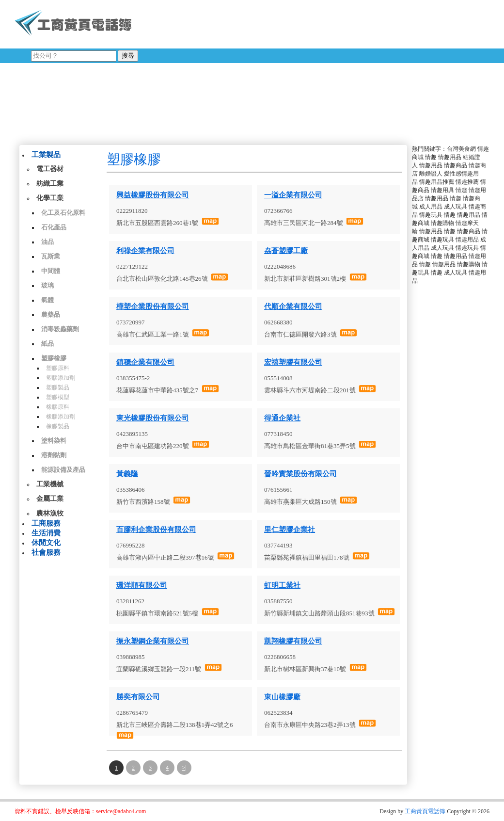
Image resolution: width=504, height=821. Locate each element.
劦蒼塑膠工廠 (286, 251)
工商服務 (46, 523)
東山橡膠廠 (282, 697)
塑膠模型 (58, 397)
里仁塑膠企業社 (290, 530)
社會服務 (46, 552)
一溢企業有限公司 (293, 195)
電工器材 (50, 169)
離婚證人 (431, 174)
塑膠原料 (58, 368)
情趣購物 (442, 223)
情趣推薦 (467, 182)
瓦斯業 (51, 256)
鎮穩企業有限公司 (145, 362)
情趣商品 (456, 165)
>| (184, 768)
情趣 (431, 157)
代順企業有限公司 (293, 306)
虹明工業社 (282, 585)
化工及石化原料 (63, 213)
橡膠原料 (58, 407)
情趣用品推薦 (437, 182)
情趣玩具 (431, 215)
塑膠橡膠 (54, 358)
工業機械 (50, 484)
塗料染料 (54, 441)
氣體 (47, 300)
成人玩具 (456, 207)
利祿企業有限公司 (145, 251)
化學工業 (50, 198)
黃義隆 (127, 474)
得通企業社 (282, 418)
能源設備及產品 (63, 470)
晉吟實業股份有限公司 (300, 474)
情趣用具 (442, 190)
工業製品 (46, 155)
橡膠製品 (58, 426)
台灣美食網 (461, 149)
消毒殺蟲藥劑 (60, 329)
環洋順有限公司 (142, 585)
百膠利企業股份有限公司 (156, 530)
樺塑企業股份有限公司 (153, 306)
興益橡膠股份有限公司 (153, 195)
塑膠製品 (58, 387)
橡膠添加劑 (61, 417)
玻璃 (47, 285)
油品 (47, 242)
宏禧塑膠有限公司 (293, 362)
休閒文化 (46, 543)
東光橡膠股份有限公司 (153, 418)
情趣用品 (450, 157)
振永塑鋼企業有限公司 (153, 641)
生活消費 (46, 533)
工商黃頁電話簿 (425, 811)
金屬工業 (50, 499)
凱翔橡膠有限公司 (293, 641)
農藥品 (51, 314)
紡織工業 (50, 184)
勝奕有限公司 (138, 697)
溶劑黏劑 (54, 455)
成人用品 (431, 207)
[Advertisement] (261, 70)
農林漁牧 (50, 513)
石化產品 (54, 227)
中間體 (51, 271)
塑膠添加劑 (61, 378)
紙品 (47, 344)
